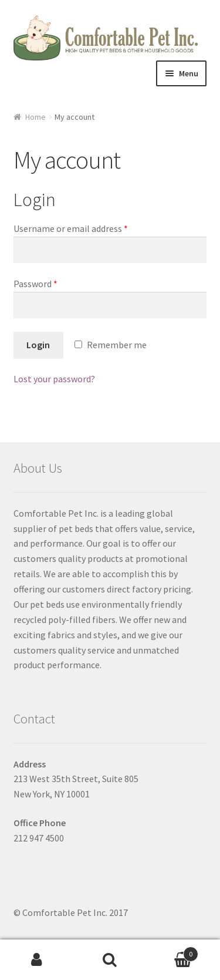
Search (110, 960)
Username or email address (71, 228)
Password (35, 284)
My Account (37, 960)
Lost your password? (54, 379)
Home (35, 117)
